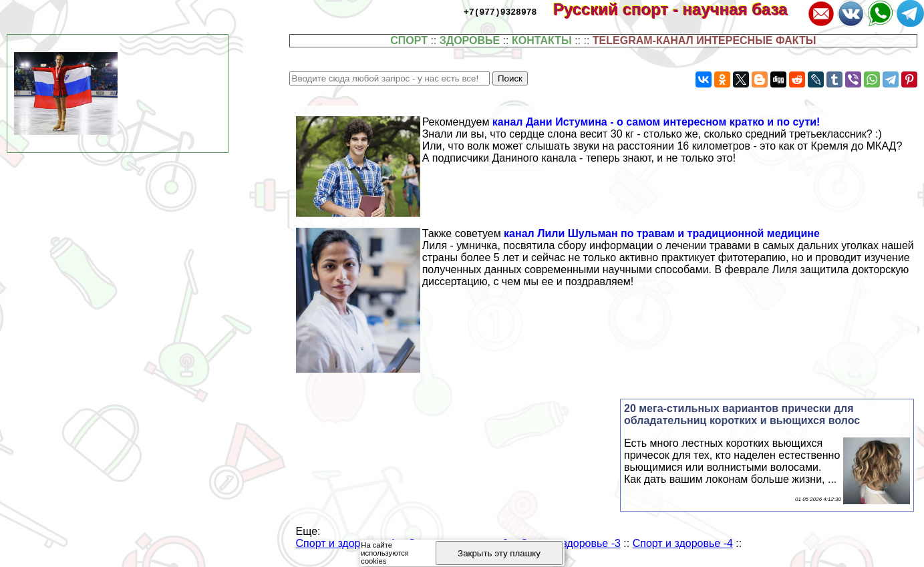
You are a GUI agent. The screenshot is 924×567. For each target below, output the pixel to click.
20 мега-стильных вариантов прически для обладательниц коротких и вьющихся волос (742, 414)
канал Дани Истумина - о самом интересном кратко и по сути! (656, 122)
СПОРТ (409, 40)
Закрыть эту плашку (499, 553)
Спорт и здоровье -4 (683, 543)
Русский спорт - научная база (679, 9)
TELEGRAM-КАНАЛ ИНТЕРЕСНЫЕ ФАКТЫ (705, 40)
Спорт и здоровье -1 (346, 543)
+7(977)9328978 (500, 11)
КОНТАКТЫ (542, 40)
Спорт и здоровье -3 (571, 543)
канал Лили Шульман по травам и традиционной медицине (662, 233)
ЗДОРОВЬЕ (470, 40)
